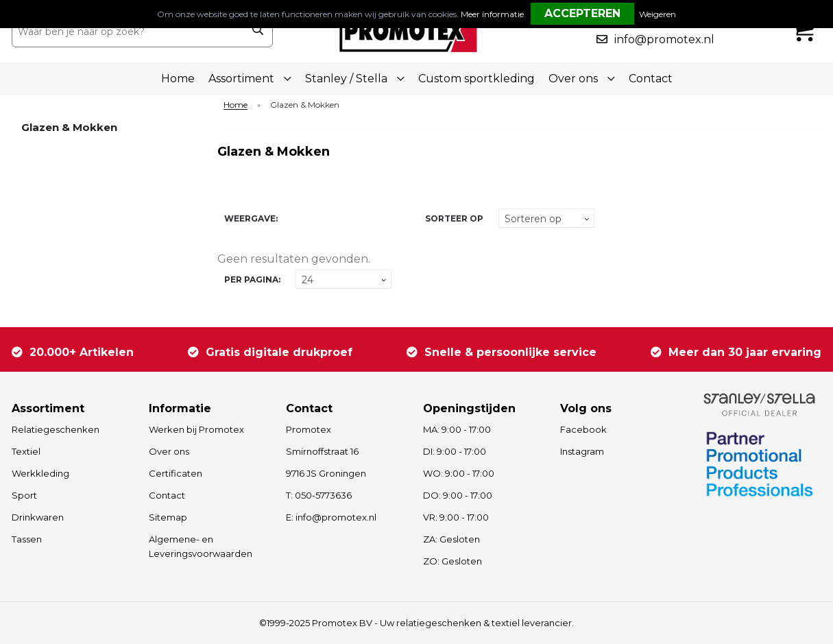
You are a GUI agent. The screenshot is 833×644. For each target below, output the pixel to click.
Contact (651, 79)
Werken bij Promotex (196, 429)
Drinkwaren (38, 517)
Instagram (582, 451)
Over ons (169, 451)
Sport (24, 495)
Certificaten (176, 473)
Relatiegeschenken (56, 429)
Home (178, 79)
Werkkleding (40, 473)
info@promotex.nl (664, 39)
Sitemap (168, 517)
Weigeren (657, 14)
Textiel (26, 451)
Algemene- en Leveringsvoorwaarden (201, 546)
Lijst (318, 218)
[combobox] (127, 32)
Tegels (294, 218)
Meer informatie (492, 14)
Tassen (27, 539)
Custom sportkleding (476, 79)
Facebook (583, 429)
